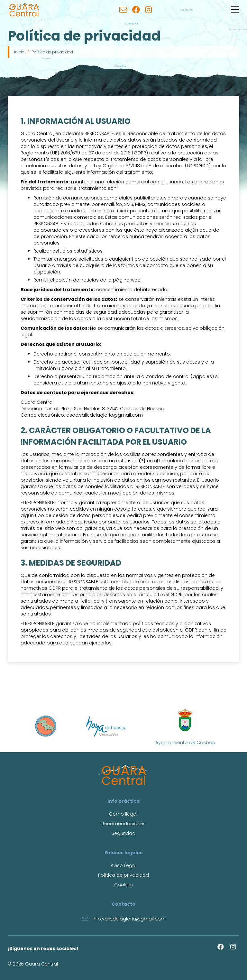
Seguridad (123, 833)
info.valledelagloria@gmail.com (124, 918)
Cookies (123, 885)
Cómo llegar (123, 814)
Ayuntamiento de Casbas (185, 726)
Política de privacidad (123, 875)
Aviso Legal (123, 865)
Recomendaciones (124, 824)
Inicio (19, 52)
